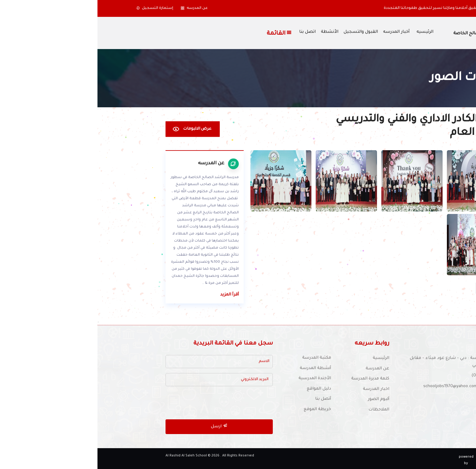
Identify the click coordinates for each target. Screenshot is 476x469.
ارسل (122, 426)
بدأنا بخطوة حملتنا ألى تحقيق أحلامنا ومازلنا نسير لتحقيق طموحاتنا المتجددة (355, 8)
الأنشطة (232, 32)
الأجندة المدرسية (217, 378)
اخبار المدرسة (279, 389)
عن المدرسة (280, 369)
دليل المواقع (221, 389)
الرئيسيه (327, 32)
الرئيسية (284, 358)
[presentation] (129, 403)
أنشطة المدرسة (218, 368)
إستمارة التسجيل (57, 8)
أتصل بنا (226, 399)
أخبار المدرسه (299, 32)
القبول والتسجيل (263, 32)
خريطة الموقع (220, 409)
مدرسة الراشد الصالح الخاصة (385, 34)
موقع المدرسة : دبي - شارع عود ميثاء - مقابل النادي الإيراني (356, 362)
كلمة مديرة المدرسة (273, 379)
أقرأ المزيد (132, 295)
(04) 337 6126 (387, 376)
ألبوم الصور (281, 399)
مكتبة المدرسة (219, 358)
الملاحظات (281, 410)
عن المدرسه (97, 8)
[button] (429, 8)
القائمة (182, 33)
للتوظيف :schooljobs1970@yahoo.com (363, 386)
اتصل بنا (210, 32)
